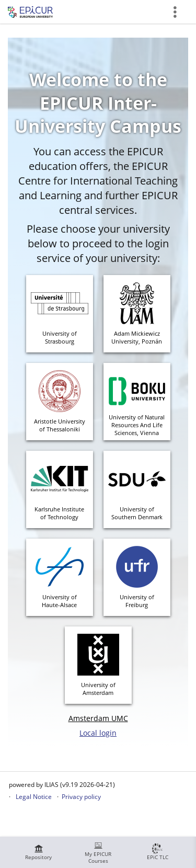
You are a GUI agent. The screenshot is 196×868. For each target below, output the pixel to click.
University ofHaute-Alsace (59, 601)
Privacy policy (81, 797)
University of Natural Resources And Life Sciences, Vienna (137, 425)
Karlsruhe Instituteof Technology (59, 513)
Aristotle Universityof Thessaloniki (60, 425)
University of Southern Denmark (137, 513)
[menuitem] (39, 852)
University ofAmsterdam (98, 689)
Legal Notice (34, 797)
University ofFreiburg (137, 601)
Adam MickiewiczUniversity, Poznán (137, 337)
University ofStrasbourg (60, 337)
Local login (98, 733)
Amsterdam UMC (98, 718)
